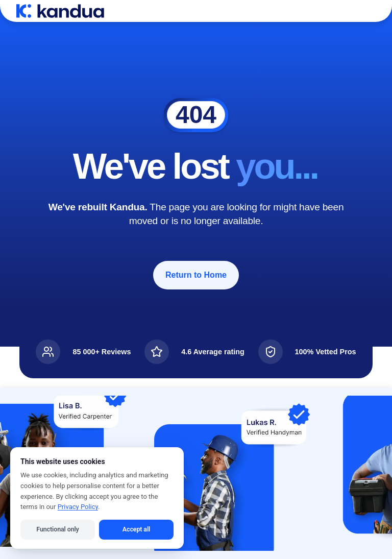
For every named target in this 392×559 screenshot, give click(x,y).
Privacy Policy (78, 507)
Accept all (136, 529)
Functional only (57, 529)
